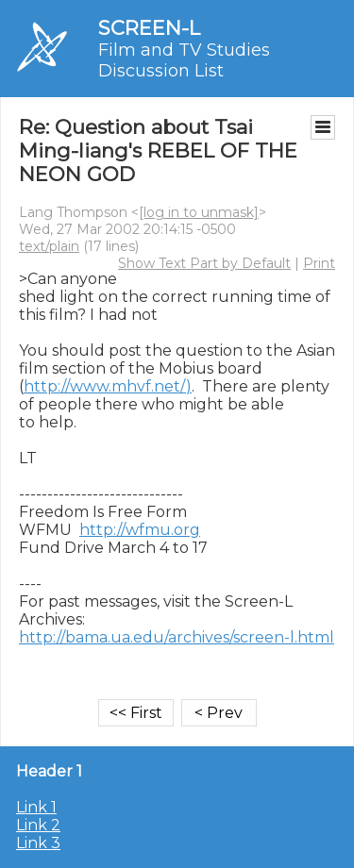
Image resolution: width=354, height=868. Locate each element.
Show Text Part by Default (204, 263)
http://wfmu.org (140, 530)
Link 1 (36, 807)
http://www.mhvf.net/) (108, 386)
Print (319, 263)
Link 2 (38, 825)
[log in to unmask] (199, 212)
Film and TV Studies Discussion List (184, 60)
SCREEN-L (149, 28)
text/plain (49, 246)
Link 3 (38, 843)
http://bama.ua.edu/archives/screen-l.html (177, 637)
